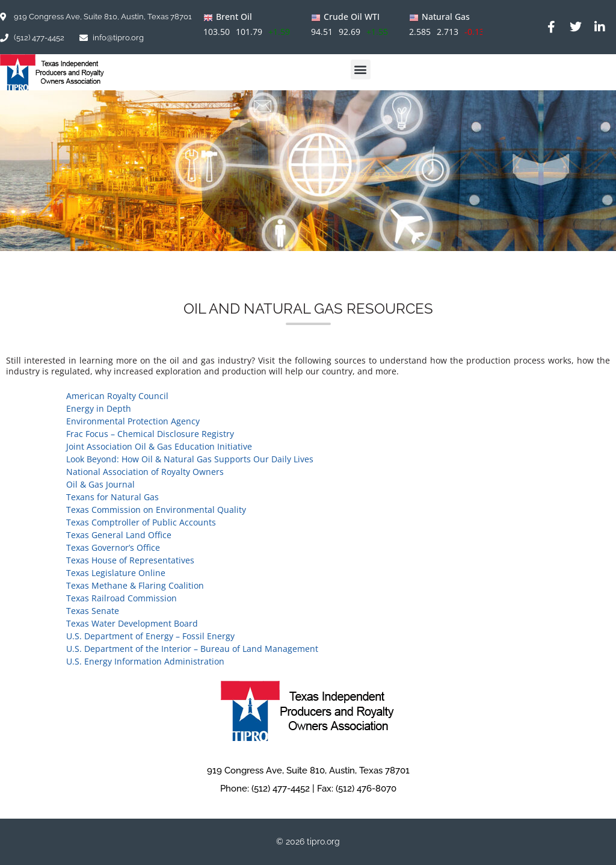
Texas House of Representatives (130, 560)
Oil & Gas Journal (100, 484)
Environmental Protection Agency (133, 421)
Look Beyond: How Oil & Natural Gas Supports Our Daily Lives (190, 459)
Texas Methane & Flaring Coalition (135, 585)
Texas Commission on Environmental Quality (156, 510)
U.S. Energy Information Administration (145, 661)
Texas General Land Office (119, 535)
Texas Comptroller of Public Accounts (141, 522)
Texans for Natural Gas (112, 497)
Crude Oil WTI (352, 17)
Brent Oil (234, 17)
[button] (361, 70)
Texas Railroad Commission (122, 598)
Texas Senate (93, 611)
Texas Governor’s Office (113, 547)
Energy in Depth (99, 408)
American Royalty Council (117, 396)
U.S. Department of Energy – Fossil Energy (150, 636)
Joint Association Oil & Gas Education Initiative (159, 446)
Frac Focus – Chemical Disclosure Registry (150, 434)
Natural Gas (446, 17)
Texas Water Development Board (132, 623)
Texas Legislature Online (116, 573)
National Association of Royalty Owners (145, 472)
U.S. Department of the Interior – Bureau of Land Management (192, 649)
